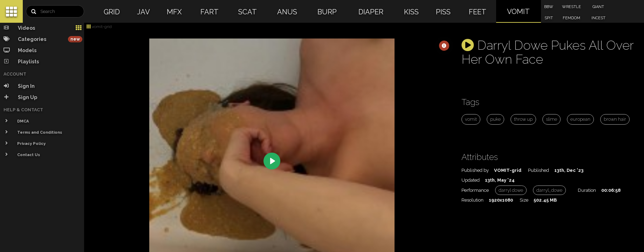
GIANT (598, 7)
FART (210, 12)
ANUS (287, 12)
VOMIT (518, 12)
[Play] (272, 161)
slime (551, 119)
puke (495, 119)
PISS (443, 12)
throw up (523, 119)
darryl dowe (511, 190)
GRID (112, 12)
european (580, 119)
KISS (411, 12)
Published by (475, 170)
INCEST (598, 18)
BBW (549, 7)
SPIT (549, 18)
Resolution (472, 200)
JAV (143, 12)
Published (539, 170)
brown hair (615, 119)
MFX (174, 12)
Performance (475, 190)
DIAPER (371, 12)
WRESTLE (571, 7)
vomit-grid (99, 27)
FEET (478, 12)
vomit (471, 119)
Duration (587, 190)
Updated (471, 180)
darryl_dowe (549, 190)
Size (524, 200)
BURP (327, 12)
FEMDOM (571, 18)
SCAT (248, 12)
